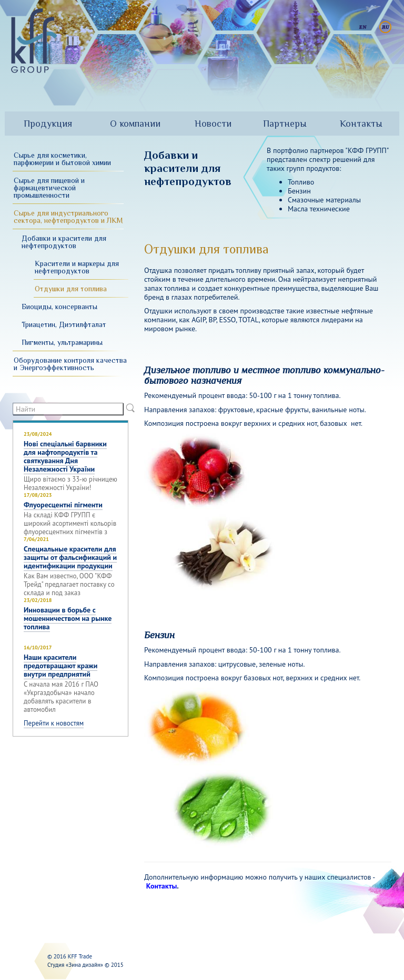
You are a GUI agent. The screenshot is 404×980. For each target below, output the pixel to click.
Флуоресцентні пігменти (63, 505)
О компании (135, 124)
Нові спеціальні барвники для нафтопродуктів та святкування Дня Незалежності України (65, 456)
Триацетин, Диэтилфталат (64, 324)
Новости (213, 124)
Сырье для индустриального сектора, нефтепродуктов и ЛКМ (68, 217)
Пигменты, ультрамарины (62, 342)
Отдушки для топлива (71, 289)
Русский (385, 27)
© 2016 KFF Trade (70, 956)
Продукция (48, 124)
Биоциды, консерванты (59, 307)
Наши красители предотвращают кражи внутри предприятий (60, 666)
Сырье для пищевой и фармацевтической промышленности (49, 188)
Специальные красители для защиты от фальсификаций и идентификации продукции (70, 557)
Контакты (361, 124)
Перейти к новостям (54, 723)
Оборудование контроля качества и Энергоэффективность (70, 364)
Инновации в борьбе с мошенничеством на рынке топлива (68, 618)
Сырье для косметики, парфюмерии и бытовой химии (62, 159)
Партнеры (285, 124)
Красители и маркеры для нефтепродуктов (77, 267)
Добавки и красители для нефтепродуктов (64, 242)
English (363, 27)
